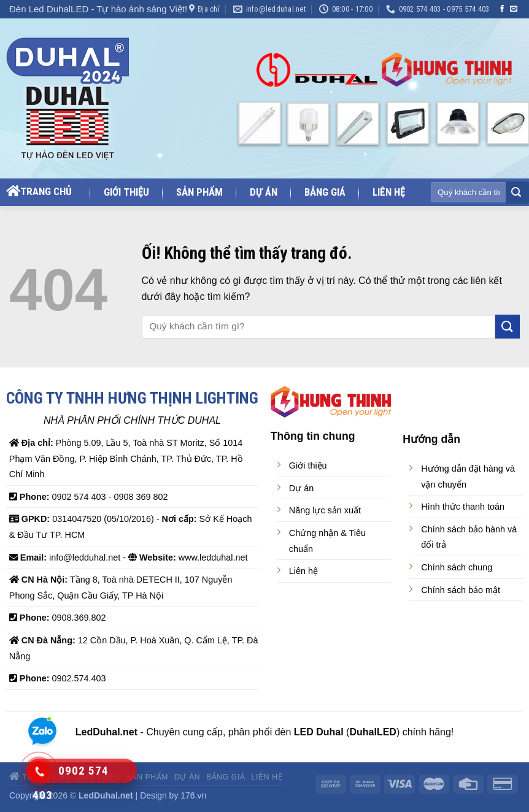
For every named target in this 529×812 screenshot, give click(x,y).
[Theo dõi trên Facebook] (502, 9)
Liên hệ (389, 192)
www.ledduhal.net (213, 557)
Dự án (264, 192)
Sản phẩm (199, 192)
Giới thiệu (126, 192)
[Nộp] (516, 193)
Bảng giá (325, 192)
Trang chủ (39, 191)
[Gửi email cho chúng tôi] (514, 9)
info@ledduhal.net (85, 557)
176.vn (193, 795)
